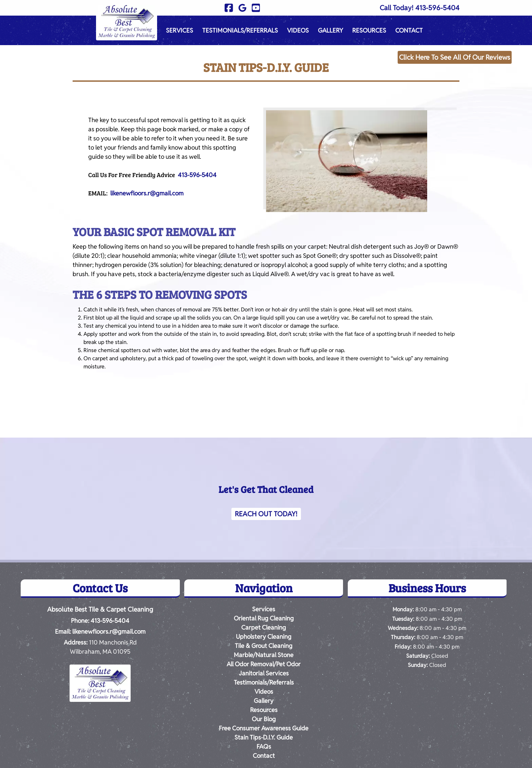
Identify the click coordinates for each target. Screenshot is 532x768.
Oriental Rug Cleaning (264, 618)
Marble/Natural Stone (264, 655)
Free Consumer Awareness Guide (264, 728)
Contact (409, 30)
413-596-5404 (437, 8)
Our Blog (264, 719)
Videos (298, 30)
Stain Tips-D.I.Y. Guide (264, 737)
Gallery (330, 30)
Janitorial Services (264, 673)
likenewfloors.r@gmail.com (147, 193)
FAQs (264, 746)
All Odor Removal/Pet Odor (264, 664)
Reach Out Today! (266, 514)
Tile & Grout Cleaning (264, 646)
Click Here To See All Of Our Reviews (455, 57)
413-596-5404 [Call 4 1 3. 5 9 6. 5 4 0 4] (110, 621)
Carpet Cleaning (264, 627)
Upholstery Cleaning (264, 637)
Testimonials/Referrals (240, 30)
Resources (369, 30)
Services (179, 30)
